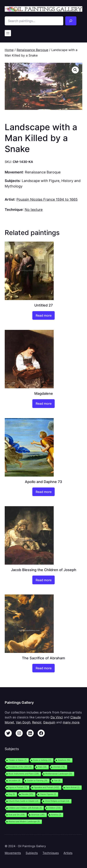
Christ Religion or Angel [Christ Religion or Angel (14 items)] (57, 801)
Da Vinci (57, 717)
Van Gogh (23, 722)
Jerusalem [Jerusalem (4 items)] (14, 781)
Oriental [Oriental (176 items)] (59, 767)
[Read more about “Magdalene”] (43, 404)
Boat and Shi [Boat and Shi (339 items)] (17, 815)
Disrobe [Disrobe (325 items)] (27, 794)
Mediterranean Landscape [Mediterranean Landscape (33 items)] (59, 774)
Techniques (51, 853)
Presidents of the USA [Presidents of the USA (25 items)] (20, 767)
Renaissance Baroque (32, 50)
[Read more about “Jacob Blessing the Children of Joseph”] (43, 580)
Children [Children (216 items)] (54, 808)
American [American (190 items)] (38, 815)
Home (9, 50)
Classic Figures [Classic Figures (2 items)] (48, 794)
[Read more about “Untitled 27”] (43, 316)
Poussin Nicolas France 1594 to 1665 (47, 199)
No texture (34, 209)
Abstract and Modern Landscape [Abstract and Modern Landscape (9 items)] (24, 822)
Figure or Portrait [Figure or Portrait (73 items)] (18, 787)
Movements (13, 853)
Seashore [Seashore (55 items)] (64, 760)
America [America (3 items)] (56, 815)
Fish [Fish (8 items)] (57, 781)
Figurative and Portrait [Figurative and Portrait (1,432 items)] (46, 787)
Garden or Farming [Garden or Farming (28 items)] (37, 781)
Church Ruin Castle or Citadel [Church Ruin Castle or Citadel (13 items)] (23, 801)
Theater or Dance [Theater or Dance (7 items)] (18, 760)
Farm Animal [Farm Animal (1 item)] (73, 787)
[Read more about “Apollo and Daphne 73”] (43, 492)
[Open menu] (8, 33)
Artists (68, 853)
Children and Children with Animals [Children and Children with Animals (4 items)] (25, 808)
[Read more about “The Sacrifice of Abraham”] (43, 668)
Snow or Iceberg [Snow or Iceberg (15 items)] (42, 760)
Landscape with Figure (41, 181)
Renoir (37, 722)
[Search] (71, 21)
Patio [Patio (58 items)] (42, 767)
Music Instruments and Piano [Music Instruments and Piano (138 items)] (24, 774)
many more (71, 722)
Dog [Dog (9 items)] (12, 794)
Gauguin (49, 722)
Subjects (32, 853)
